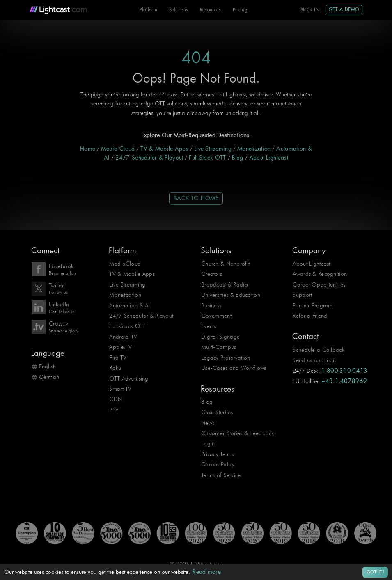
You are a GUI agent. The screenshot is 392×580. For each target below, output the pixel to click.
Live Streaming (213, 149)
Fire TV (118, 358)
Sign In (310, 10)
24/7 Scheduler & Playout (149, 158)
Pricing (240, 10)
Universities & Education (231, 295)
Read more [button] (207, 572)
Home (88, 149)
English (48, 366)
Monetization (254, 149)
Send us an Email (314, 360)
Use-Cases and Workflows (234, 368)
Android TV (123, 337)
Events (209, 326)
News (208, 423)
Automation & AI (129, 306)
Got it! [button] (375, 572)
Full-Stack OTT (207, 158)
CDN (116, 399)
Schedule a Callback (318, 350)
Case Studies (217, 412)
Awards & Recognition (320, 274)
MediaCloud (125, 264)
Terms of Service (221, 475)
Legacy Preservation (226, 358)
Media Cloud (118, 149)
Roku (115, 368)
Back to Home (196, 198)
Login (208, 444)
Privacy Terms (218, 454)
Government (216, 316)
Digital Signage (220, 337)
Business (211, 306)
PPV (114, 410)
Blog (238, 158)
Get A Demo (344, 10)
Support (302, 295)
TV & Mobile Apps (164, 149)
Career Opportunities (319, 285)
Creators (212, 274)
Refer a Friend (310, 316)
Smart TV (120, 389)
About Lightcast (269, 158)
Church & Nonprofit (225, 264)
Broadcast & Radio (225, 285)
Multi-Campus (219, 347)
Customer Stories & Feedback (238, 433)
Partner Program (313, 306)
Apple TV (120, 347)
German (49, 377)
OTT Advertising (129, 379)
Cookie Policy (218, 464)
